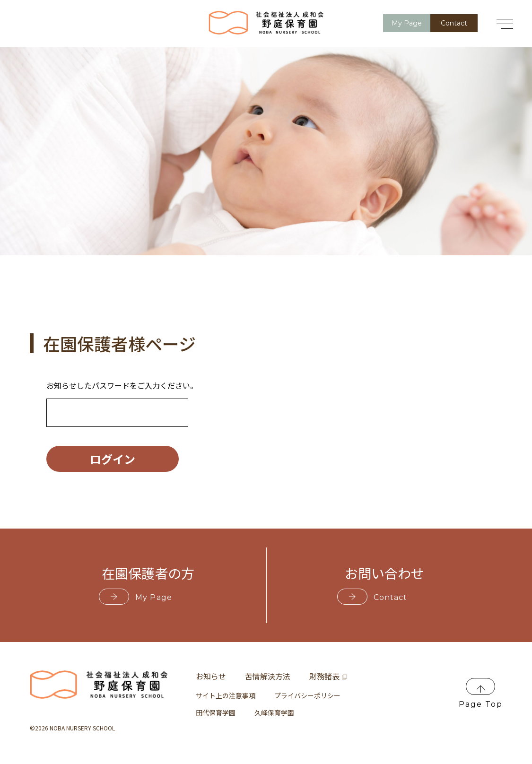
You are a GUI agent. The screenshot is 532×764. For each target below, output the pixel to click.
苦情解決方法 (268, 676)
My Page (407, 23)
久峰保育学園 (274, 712)
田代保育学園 (216, 712)
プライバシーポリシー (307, 695)
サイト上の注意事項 (226, 695)
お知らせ (211, 676)
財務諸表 (328, 676)
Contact (454, 23)
